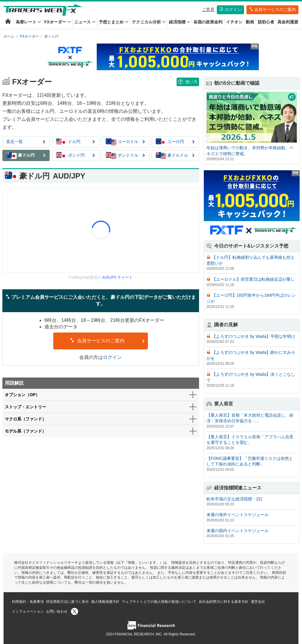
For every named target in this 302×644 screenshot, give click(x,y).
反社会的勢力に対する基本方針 (224, 602)
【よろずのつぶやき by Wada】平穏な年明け (254, 336)
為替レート (28, 22)
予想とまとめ (114, 22)
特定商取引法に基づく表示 (67, 602)
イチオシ (234, 22)
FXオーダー (58, 22)
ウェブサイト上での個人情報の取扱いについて (159, 602)
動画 (250, 22)
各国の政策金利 (208, 22)
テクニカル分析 (149, 22)
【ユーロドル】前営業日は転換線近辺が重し (253, 279)
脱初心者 (266, 22)
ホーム (9, 36)
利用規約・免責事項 (28, 602)
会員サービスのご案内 (272, 9)
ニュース (85, 22)
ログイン (230, 9)
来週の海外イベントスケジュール (238, 515)
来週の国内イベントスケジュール (238, 531)
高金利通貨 (288, 22)
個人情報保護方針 (105, 602)
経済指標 (180, 22)
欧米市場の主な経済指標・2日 (235, 499)
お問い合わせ (57, 611)
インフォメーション (28, 611)
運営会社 (258, 602)
